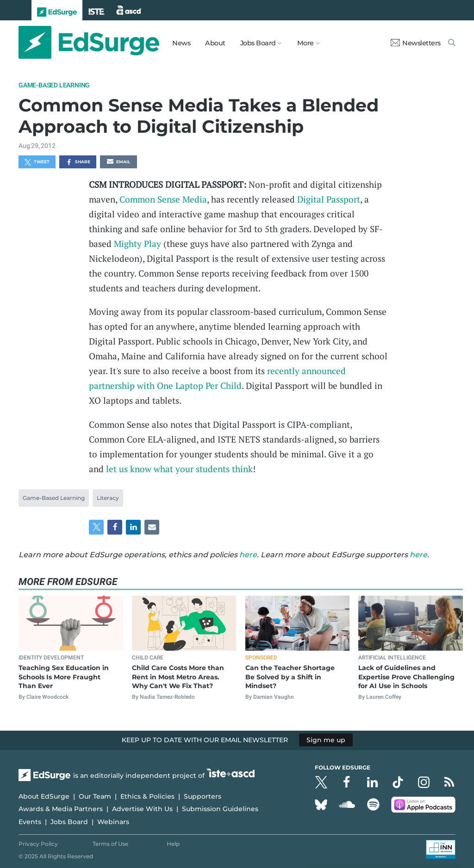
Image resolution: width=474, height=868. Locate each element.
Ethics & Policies (147, 796)
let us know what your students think (179, 469)
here (248, 555)
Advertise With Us (142, 809)
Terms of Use (110, 844)
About (215, 43)
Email (118, 162)
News (181, 43)
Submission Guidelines (220, 809)
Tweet (37, 162)
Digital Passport (329, 199)
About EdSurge (44, 796)
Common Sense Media (163, 199)
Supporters (203, 796)
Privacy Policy (38, 844)
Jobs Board (69, 822)
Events (30, 822)
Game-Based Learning (54, 85)
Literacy (108, 498)
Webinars (113, 822)
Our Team (95, 796)
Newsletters (416, 43)
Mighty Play (137, 243)
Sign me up (326, 740)
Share (78, 162)
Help (173, 844)
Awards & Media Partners (61, 809)
